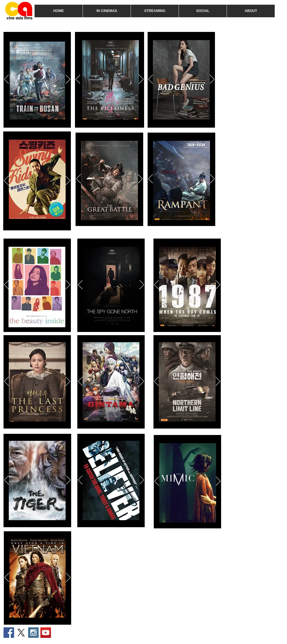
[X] (21, 633)
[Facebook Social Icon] (9, 633)
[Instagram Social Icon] (33, 633)
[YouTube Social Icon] (46, 633)
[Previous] (6, 80)
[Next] (68, 80)
